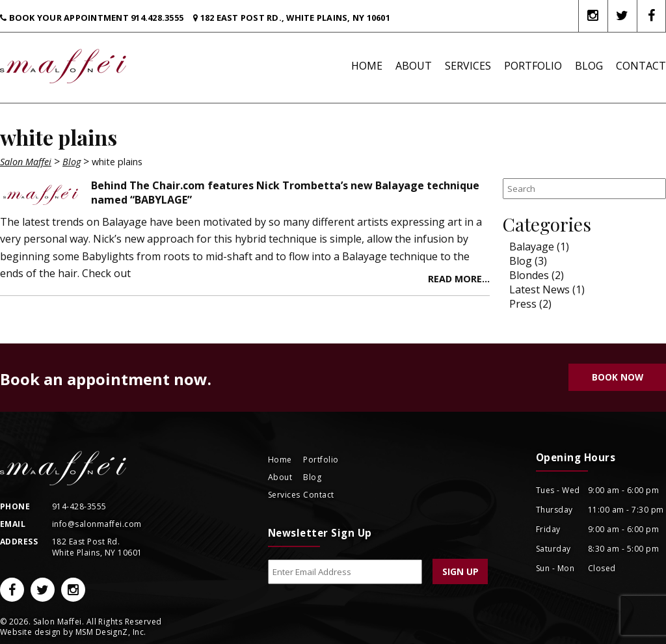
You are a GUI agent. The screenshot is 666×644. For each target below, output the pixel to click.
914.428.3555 (157, 18)
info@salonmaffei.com (97, 524)
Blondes (529, 275)
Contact (641, 66)
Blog (589, 66)
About (414, 66)
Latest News (539, 289)
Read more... (459, 279)
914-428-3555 (79, 506)
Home (367, 66)
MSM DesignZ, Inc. (111, 632)
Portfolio (533, 66)
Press (523, 304)
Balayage (532, 247)
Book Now (618, 377)
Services (468, 66)
